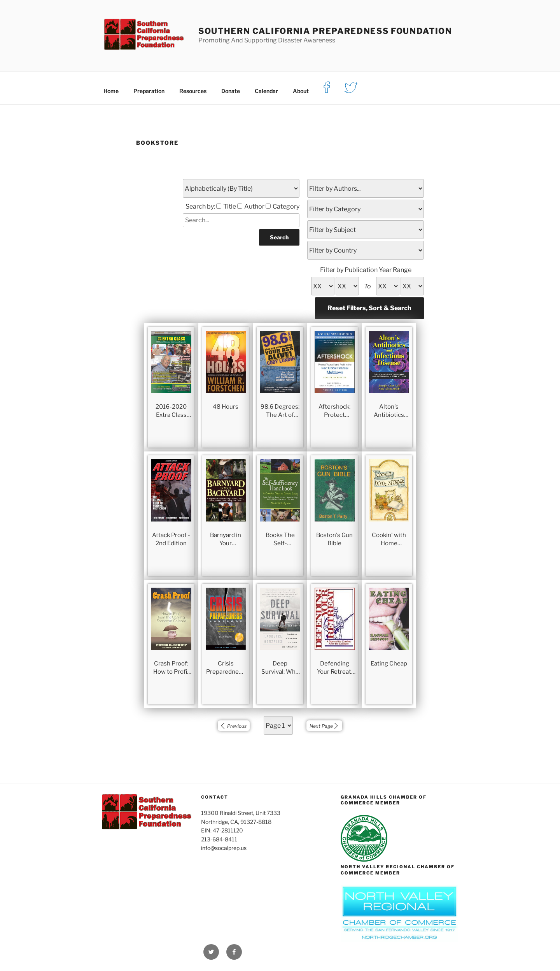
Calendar (266, 91)
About (301, 91)
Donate (231, 91)
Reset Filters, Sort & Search (369, 308)
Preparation (149, 91)
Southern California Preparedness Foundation (325, 31)
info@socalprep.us (224, 848)
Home (111, 91)
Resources (193, 91)
